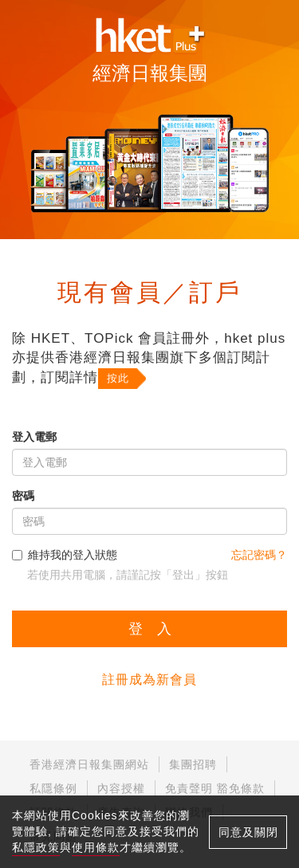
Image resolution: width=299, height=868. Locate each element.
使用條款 (96, 847)
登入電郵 (34, 437)
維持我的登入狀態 (65, 555)
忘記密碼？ (259, 555)
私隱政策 (36, 847)
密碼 (23, 496)
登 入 (150, 629)
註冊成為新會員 (149, 679)
